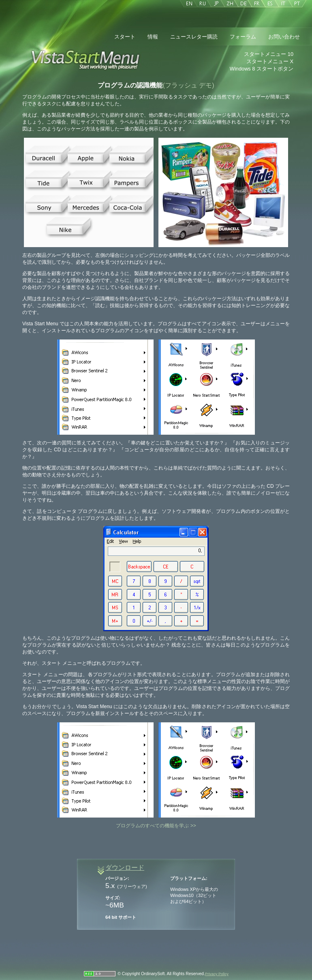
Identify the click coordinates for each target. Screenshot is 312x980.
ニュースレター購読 (194, 37)
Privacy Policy (217, 974)
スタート (125, 37)
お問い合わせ (284, 37)
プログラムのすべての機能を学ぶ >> (156, 826)
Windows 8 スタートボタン (262, 69)
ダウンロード (125, 868)
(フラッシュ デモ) (188, 85)
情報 (153, 37)
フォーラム (243, 37)
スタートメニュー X (270, 61)
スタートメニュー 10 (269, 54)
